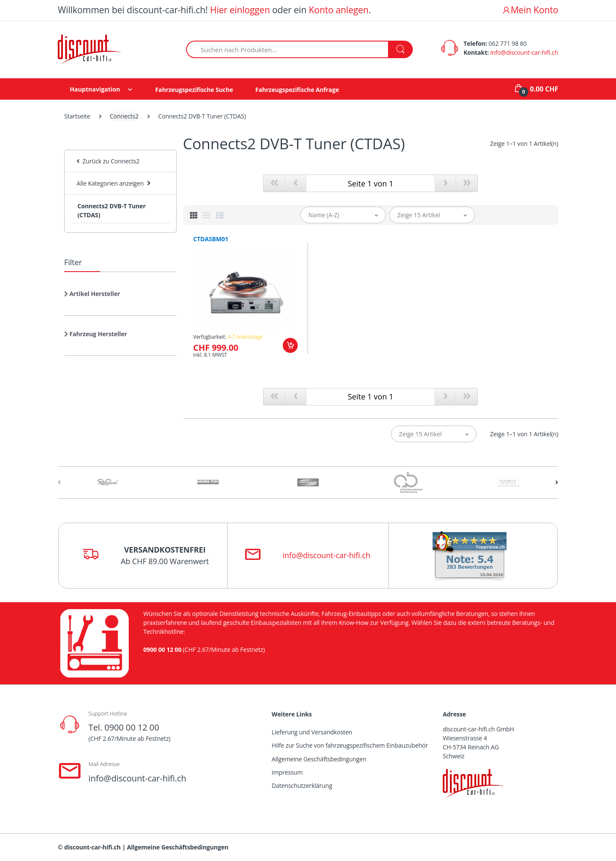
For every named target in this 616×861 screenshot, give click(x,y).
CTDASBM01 (211, 239)
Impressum (287, 772)
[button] (92, 297)
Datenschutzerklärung (302, 786)
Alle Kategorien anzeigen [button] (110, 183)
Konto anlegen (339, 10)
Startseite (77, 116)
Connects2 (124, 116)
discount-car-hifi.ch (92, 847)
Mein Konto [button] (530, 10)
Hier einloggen (240, 10)
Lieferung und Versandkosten (312, 732)
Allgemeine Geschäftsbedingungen (319, 759)
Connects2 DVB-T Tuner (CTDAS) (111, 210)
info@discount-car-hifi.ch (524, 52)
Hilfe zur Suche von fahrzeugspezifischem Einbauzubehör (350, 745)
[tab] (194, 215)
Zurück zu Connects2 (108, 161)
